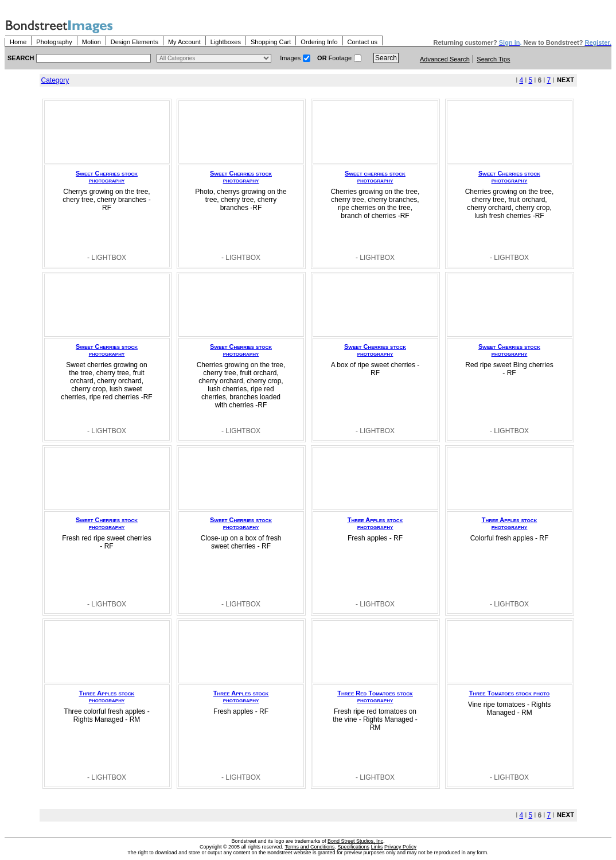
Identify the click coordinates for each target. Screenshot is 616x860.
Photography (54, 42)
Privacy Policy (400, 847)
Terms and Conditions (309, 847)
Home (18, 42)
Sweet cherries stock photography (375, 177)
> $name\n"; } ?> (214, 58)
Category (55, 80)
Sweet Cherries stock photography (107, 177)
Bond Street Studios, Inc (355, 841)
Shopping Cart (271, 42)
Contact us (363, 42)
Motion (91, 42)
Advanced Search (445, 59)
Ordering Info (319, 42)
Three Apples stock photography (375, 523)
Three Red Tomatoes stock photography (375, 696)
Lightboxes (226, 42)
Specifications (354, 847)
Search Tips (493, 59)
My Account (184, 42)
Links (377, 847)
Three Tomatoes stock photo (510, 693)
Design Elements (134, 42)
